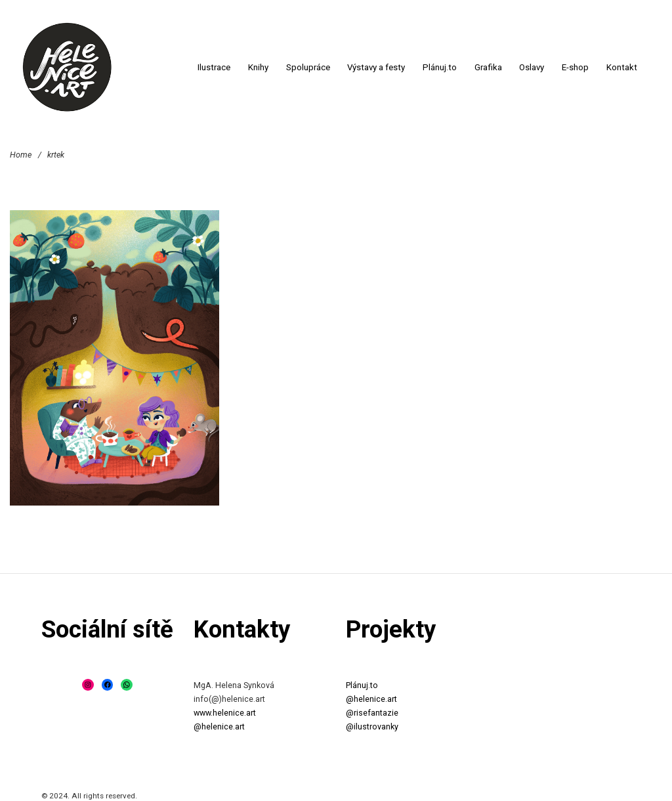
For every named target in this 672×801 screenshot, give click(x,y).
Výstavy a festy (376, 67)
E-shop (575, 67)
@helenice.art (219, 726)
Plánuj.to (440, 67)
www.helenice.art (225, 713)
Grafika (488, 67)
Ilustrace (214, 67)
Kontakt (622, 67)
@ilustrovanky (372, 726)
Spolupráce (308, 67)
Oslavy (532, 67)
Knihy (258, 67)
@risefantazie (372, 713)
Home (21, 154)
